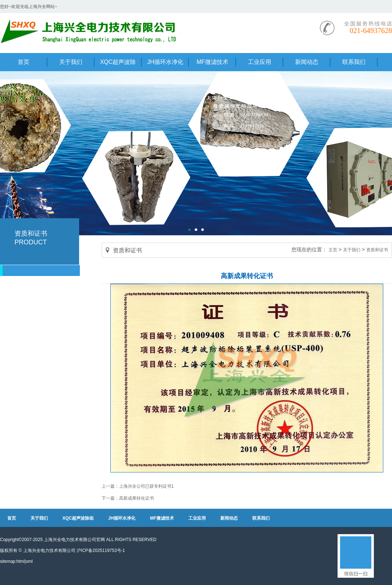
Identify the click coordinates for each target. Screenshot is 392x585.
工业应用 (197, 518)
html (21, 561)
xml (29, 561)
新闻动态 (229, 518)
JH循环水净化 (122, 518)
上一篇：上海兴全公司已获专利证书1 (138, 486)
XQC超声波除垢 (78, 518)
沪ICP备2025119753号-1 (101, 551)
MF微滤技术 (162, 518)
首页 (12, 518)
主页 (333, 250)
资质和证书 (377, 250)
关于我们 (352, 250)
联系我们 (261, 518)
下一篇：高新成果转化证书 (128, 498)
